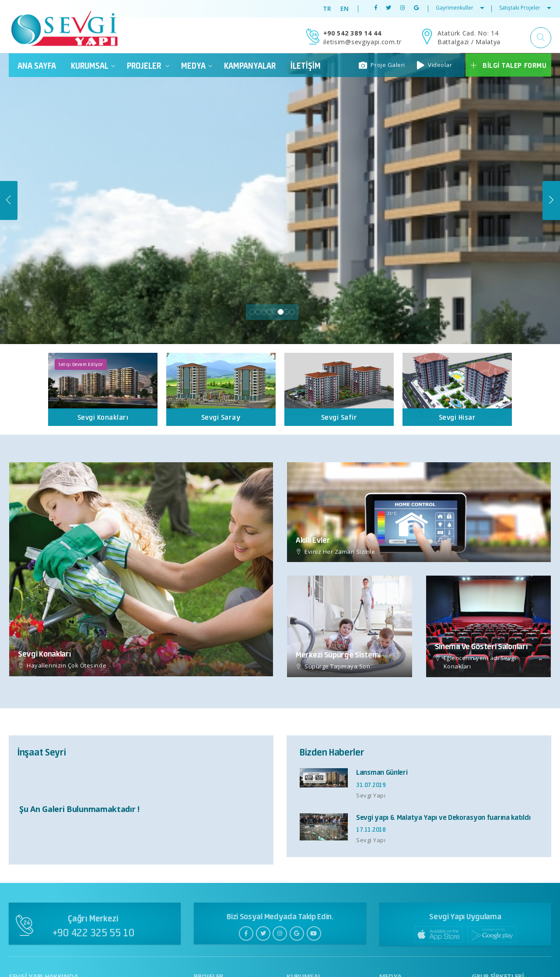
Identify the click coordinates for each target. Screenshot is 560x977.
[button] (541, 38)
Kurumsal (93, 66)
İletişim (306, 66)
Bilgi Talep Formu (508, 65)
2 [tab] (258, 312)
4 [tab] (269, 312)
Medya (197, 66)
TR (327, 9)
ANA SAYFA (37, 66)
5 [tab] (275, 312)
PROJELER (148, 66)
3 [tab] (264, 312)
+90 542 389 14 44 (352, 33)
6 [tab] (281, 312)
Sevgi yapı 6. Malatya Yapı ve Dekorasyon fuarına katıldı (443, 818)
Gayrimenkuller (460, 8)
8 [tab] (292, 312)
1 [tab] (252, 312)
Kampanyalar (250, 66)
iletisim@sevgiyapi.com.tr (363, 42)
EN (345, 9)
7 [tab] (286, 312)
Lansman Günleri (382, 773)
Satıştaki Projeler (525, 8)
